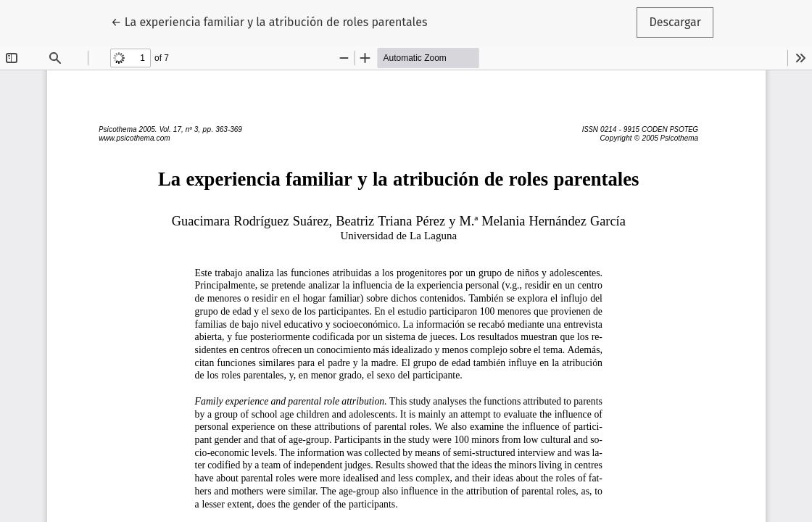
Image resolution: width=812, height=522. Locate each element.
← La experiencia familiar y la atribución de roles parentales (269, 21)
